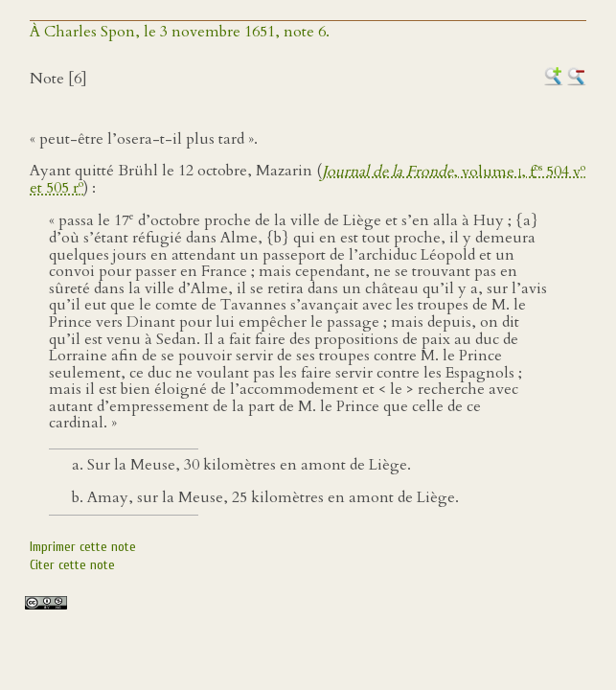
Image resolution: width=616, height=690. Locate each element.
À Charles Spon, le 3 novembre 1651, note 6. (180, 32)
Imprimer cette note (83, 547)
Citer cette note (72, 565)
